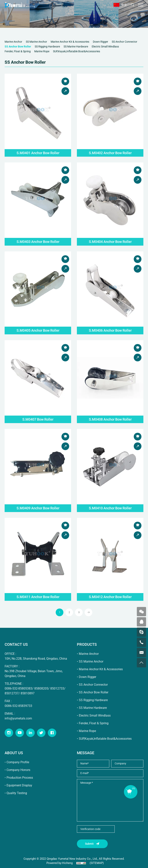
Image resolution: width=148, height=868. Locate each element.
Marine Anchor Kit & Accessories (101, 669)
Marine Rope (87, 731)
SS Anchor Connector (93, 685)
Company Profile (18, 762)
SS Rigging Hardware (93, 700)
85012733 (57, 688)
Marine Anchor (89, 654)
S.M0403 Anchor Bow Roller (38, 242)
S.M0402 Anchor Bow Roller (110, 153)
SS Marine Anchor (91, 661)
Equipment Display (19, 785)
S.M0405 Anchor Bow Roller (38, 330)
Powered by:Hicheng (60, 863)
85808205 (41, 688)
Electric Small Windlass (95, 715)
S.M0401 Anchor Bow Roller (38, 153)
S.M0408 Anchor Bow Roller (110, 419)
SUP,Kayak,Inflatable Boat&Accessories (105, 739)
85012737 (12, 693)
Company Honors (18, 770)
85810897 (28, 693)
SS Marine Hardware (93, 708)
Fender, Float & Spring (94, 723)
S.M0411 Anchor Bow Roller (38, 597)
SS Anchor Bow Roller (94, 692)
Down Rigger (87, 677)
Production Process (20, 778)
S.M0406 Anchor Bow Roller (110, 330)
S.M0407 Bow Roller (38, 419)
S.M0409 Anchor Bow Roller (38, 508)
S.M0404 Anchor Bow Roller (110, 242)
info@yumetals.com (18, 718)
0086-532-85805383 (18, 688)
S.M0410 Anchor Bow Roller (110, 508)
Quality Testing (17, 793)
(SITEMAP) (97, 863)
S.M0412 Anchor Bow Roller (110, 597)
